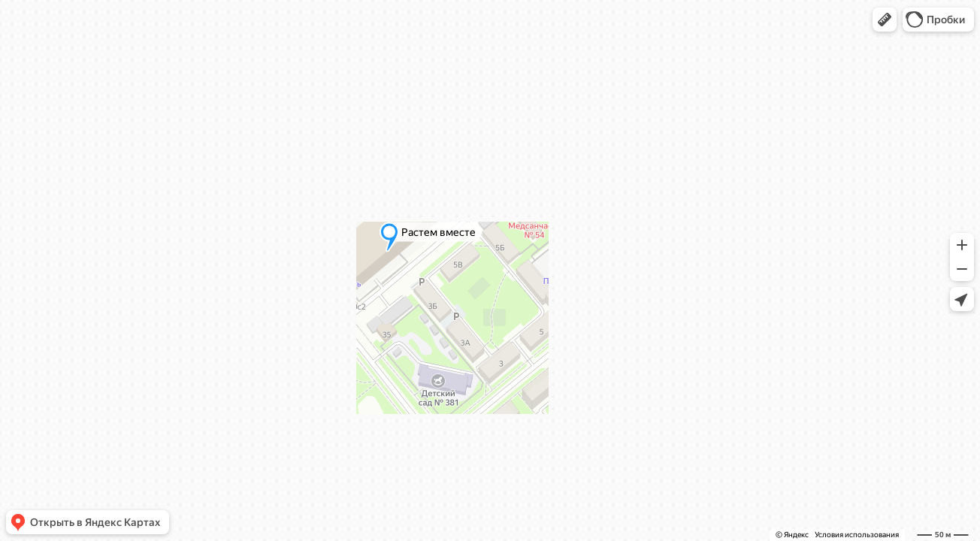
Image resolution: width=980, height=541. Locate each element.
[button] (885, 20)
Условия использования (857, 535)
